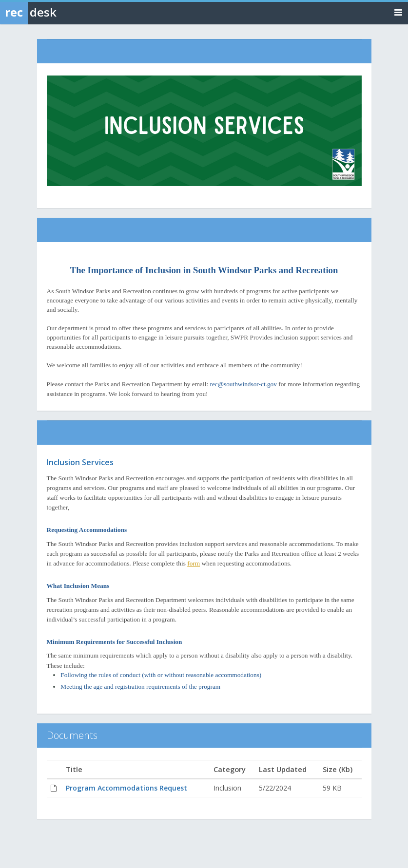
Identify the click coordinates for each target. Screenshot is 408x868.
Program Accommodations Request (126, 788)
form (194, 563)
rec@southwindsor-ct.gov (243, 384)
